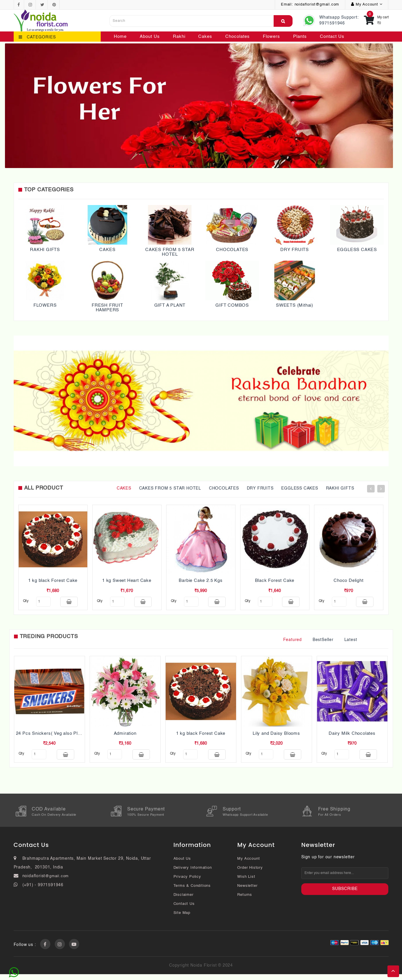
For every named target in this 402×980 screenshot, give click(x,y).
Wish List (246, 883)
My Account (248, 865)
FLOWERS (45, 305)
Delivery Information (193, 874)
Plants (300, 37)
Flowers (271, 37)
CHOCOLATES (232, 250)
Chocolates (238, 37)
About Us (150, 37)
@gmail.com (57, 882)
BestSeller (323, 643)
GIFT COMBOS (232, 305)
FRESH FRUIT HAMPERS (107, 308)
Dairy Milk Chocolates (352, 736)
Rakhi (179, 37)
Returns (245, 901)
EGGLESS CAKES (357, 250)
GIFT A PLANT (170, 305)
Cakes (205, 37)
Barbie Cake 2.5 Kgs (201, 581)
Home (120, 37)
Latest (351, 643)
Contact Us (332, 37)
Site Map (182, 919)
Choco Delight (348, 581)
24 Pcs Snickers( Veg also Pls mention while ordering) (74, 736)
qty (26, 601)
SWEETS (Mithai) (295, 305)
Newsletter (247, 892)
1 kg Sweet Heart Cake (127, 581)
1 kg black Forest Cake (53, 581)
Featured (293, 643)
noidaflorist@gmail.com (317, 5)
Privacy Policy (187, 883)
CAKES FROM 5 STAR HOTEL (170, 252)
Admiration (125, 736)
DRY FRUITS (295, 250)
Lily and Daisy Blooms (276, 736)
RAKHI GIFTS (45, 250)
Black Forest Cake (275, 581)
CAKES (107, 250)
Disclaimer (184, 901)
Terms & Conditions (192, 892)
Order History (250, 874)
